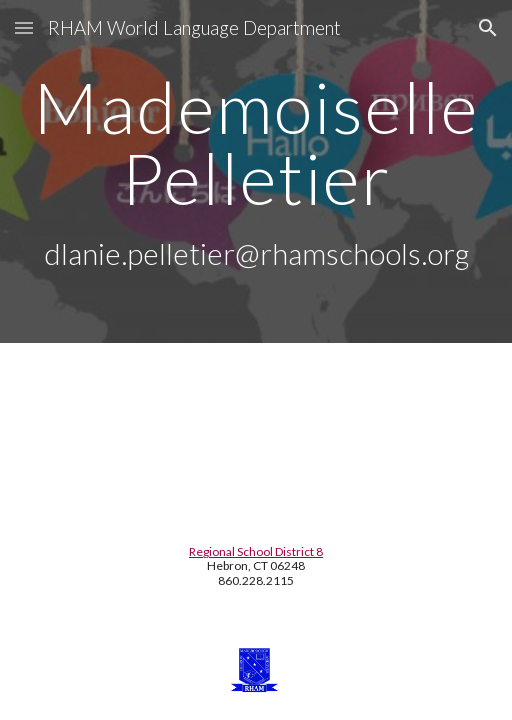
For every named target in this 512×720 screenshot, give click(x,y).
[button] (24, 27)
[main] (256, 171)
